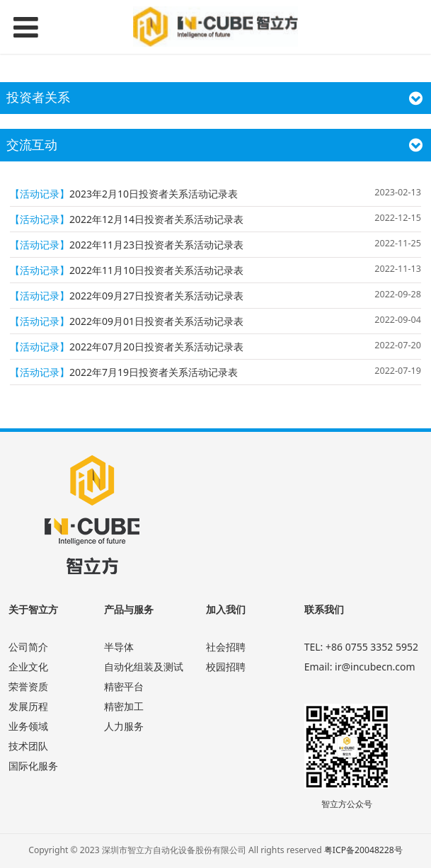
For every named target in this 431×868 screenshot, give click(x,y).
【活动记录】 (40, 194)
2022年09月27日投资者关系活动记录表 (156, 296)
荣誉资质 (28, 686)
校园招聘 (226, 667)
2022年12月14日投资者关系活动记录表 (156, 219)
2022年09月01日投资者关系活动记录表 (156, 321)
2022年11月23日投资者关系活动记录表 (156, 245)
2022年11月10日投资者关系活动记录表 (156, 270)
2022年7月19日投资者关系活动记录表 (154, 372)
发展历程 (28, 706)
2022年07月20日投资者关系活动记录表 (156, 347)
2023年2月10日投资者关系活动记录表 (154, 194)
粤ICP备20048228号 (363, 850)
